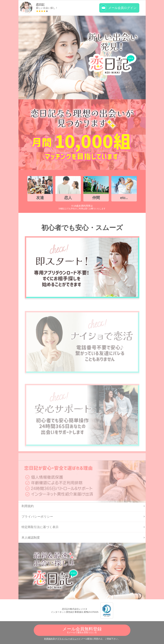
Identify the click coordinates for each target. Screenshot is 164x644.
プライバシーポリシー (68, 639)
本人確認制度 (31, 538)
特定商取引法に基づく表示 (40, 527)
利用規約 (48, 639)
